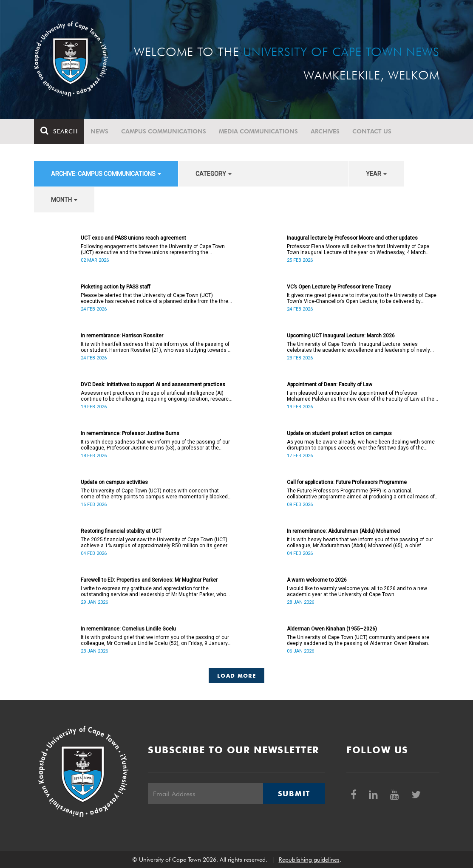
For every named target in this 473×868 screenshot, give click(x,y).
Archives (325, 131)
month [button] (64, 200)
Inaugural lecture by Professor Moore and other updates (352, 238)
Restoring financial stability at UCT (121, 531)
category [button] (214, 174)
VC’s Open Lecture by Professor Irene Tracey (339, 287)
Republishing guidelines (309, 860)
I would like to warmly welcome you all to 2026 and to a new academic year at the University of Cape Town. (357, 591)
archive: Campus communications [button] (106, 174)
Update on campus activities (114, 482)
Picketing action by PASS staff (116, 287)
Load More (236, 676)
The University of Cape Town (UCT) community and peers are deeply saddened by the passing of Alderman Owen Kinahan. (358, 640)
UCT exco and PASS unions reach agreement (133, 238)
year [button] (376, 174)
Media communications (258, 131)
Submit (294, 794)
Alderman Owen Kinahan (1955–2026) (332, 629)
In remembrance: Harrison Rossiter (122, 336)
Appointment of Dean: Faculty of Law (330, 385)
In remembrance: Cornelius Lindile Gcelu (128, 629)
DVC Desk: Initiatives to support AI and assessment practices (153, 385)
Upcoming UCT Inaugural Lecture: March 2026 (341, 336)
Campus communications (164, 131)
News (99, 131)
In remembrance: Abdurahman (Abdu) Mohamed (343, 531)
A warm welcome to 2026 (317, 580)
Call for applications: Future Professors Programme (347, 482)
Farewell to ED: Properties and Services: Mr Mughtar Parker (149, 580)
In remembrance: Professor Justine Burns (130, 433)
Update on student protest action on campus (339, 433)
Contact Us (372, 131)
